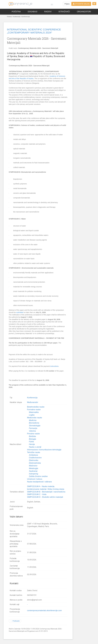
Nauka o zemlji (35, 447)
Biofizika (32, 436)
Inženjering (34, 474)
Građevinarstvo (35, 458)
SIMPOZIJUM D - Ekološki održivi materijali (45, 497)
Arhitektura (33, 455)
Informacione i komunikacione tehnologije (44, 450)
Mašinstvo (33, 466)
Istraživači (64, 12)
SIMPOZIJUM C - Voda (37, 494)
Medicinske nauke (35, 418)
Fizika (31, 442)
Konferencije (17, 17)
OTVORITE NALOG (81, 4)
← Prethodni (15, 621)
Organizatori (84, 12)
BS (52, 5)
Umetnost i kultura (35, 479)
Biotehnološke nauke (36, 407)
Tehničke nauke (34, 452)
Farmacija (33, 428)
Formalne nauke (34, 410)
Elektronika (34, 460)
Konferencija (32, 398)
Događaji (32, 12)
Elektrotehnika (35, 463)
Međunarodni (33, 402)
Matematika (34, 412)
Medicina (33, 420)
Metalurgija (34, 468)
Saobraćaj (33, 471)
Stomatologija (35, 426)
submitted (20, 312)
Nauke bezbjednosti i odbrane (39, 482)
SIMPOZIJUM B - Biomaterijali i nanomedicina (46, 492)
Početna (16, 12)
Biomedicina (34, 423)
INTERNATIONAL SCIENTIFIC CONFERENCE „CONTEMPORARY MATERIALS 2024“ (34, 31)
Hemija (32, 444)
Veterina (32, 431)
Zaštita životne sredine (38, 476)
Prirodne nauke (33, 434)
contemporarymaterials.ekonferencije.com (44, 610)
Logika (32, 415)
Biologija (32, 439)
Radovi (48, 12)
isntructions (54, 366)
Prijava (67, 4)
